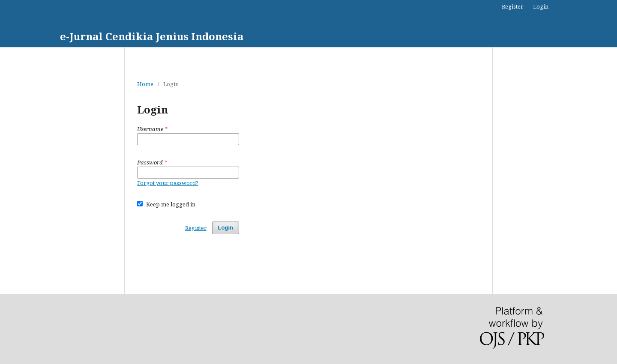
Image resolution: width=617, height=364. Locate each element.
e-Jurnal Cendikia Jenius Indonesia (152, 36)
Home (145, 84)
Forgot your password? (168, 183)
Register (512, 6)
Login (541, 6)
